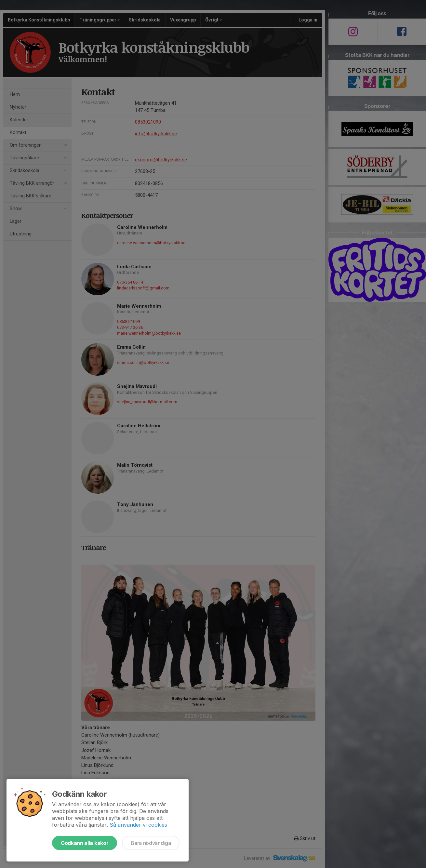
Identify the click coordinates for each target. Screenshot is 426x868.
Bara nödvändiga (151, 843)
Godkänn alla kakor (85, 843)
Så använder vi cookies (138, 825)
